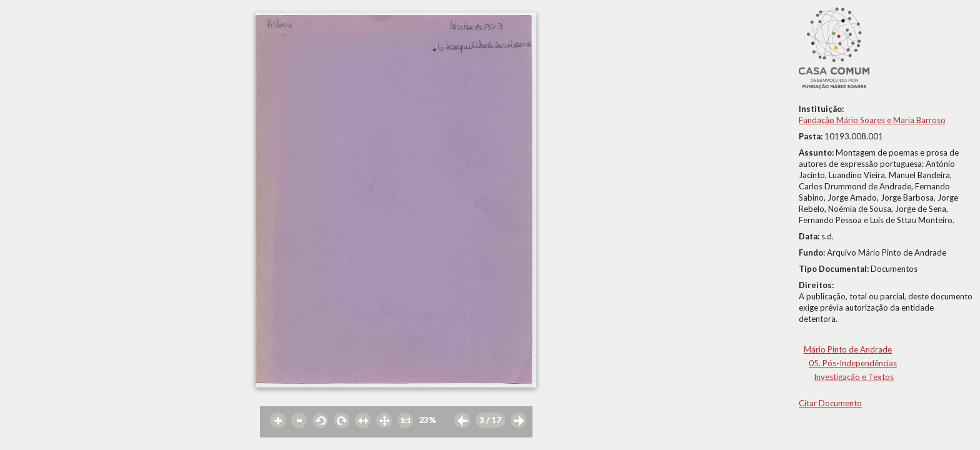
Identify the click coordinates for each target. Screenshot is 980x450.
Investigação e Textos (854, 377)
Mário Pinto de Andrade (848, 349)
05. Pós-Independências (853, 363)
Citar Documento (830, 403)
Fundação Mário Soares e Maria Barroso (872, 120)
